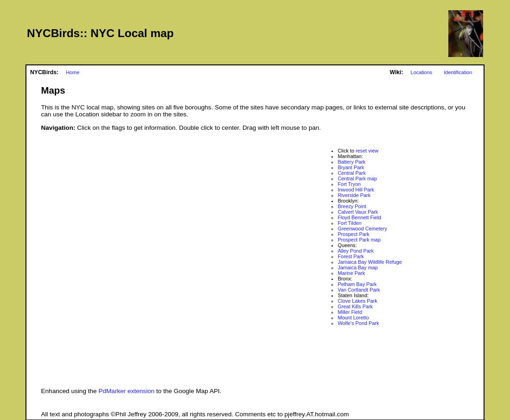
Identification (458, 72)
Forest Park (351, 256)
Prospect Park (353, 234)
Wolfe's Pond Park (358, 323)
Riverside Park (354, 195)
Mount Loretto (353, 318)
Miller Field (350, 312)
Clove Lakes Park (357, 301)
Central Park (351, 173)
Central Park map (357, 178)
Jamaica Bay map (357, 267)
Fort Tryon (349, 184)
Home (73, 72)
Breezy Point (352, 206)
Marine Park (351, 273)
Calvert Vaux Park (358, 212)
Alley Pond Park (355, 251)
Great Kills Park (355, 306)
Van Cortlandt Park (359, 290)
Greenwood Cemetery (362, 229)
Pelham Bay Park (357, 284)
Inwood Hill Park (356, 190)
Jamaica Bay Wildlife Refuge (370, 262)
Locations (422, 72)
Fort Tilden (349, 223)
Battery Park (351, 162)
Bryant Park (351, 167)
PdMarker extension (126, 391)
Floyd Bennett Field (359, 217)
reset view (367, 151)
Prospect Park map (359, 240)
